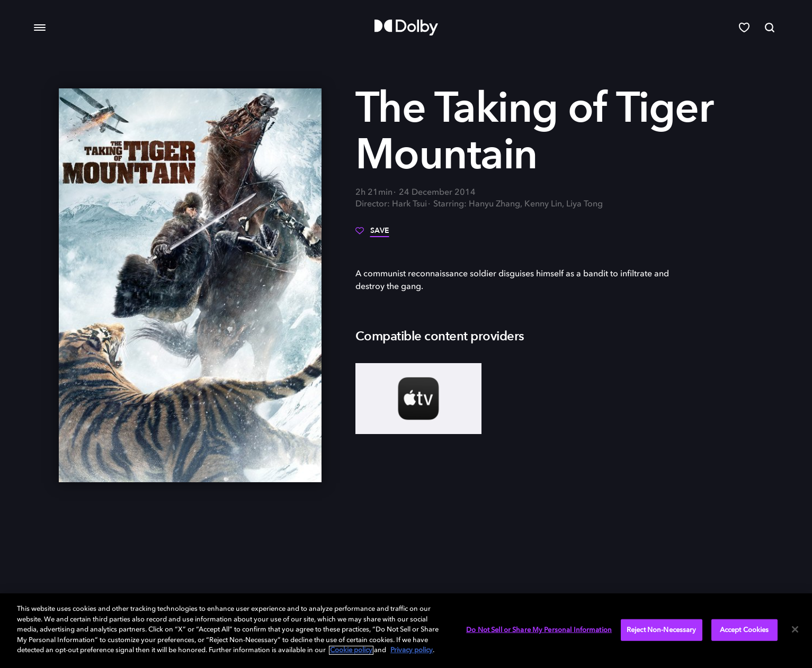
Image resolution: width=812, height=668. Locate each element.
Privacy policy (412, 650)
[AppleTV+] (419, 399)
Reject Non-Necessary (662, 630)
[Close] (795, 629)
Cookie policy (351, 650)
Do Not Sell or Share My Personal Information (539, 630)
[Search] (770, 28)
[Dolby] (406, 28)
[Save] (372, 234)
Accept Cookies (744, 630)
